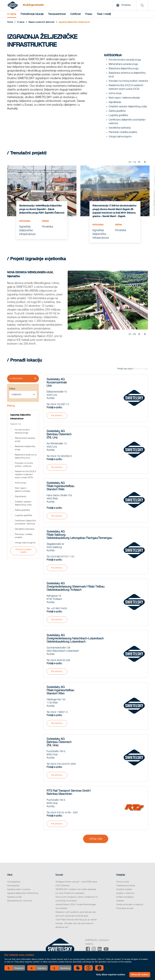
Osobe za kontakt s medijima (130, 905)
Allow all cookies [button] (140, 975)
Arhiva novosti (123, 882)
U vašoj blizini (16, 378)
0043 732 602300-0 (61, 456)
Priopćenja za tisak (125, 908)
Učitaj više (96, 839)
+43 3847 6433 (59, 609)
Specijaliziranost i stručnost (20, 901)
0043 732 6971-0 (60, 404)
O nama (12, 14)
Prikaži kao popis (125, 369)
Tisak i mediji (104, 14)
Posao (89, 14)
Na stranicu (57, 415)
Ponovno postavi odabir (23, 551)
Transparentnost (57, 14)
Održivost (75, 14)
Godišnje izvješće (124, 889)
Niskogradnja (13, 886)
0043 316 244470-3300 (63, 764)
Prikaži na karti (141, 369)
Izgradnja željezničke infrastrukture (23, 893)
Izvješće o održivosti (125, 893)
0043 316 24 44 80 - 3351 (64, 813)
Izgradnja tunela (14, 897)
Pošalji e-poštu (54, 408)
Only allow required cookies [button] (111, 975)
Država (12, 389)
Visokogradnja (14, 882)
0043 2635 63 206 (60, 660)
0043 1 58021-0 (59, 712)
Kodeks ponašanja (125, 897)
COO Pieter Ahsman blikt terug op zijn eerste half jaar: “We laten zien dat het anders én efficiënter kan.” (76, 923)
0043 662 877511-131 (63, 557)
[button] (15, 968)
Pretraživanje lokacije (32, 14)
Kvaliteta (120, 901)
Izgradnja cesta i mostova (19, 889)
